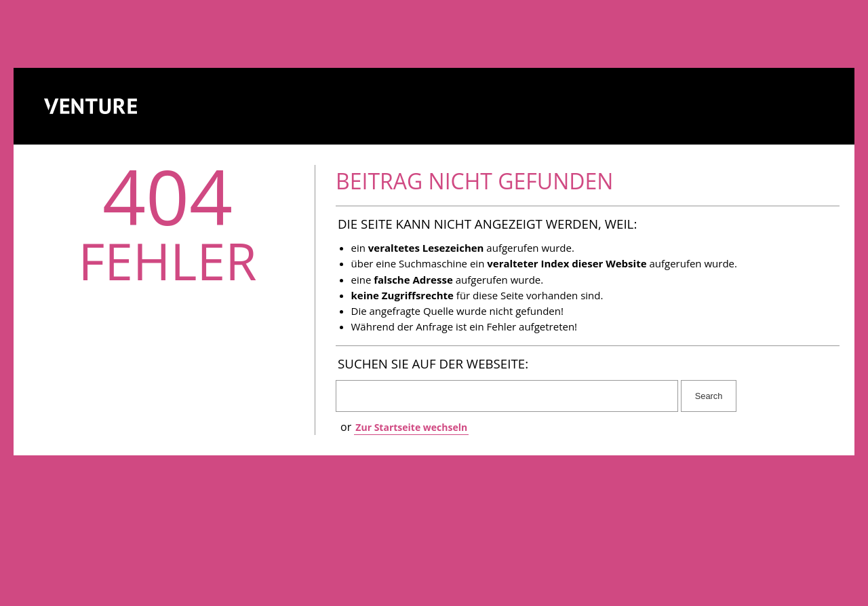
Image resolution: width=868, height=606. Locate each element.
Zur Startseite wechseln (411, 427)
